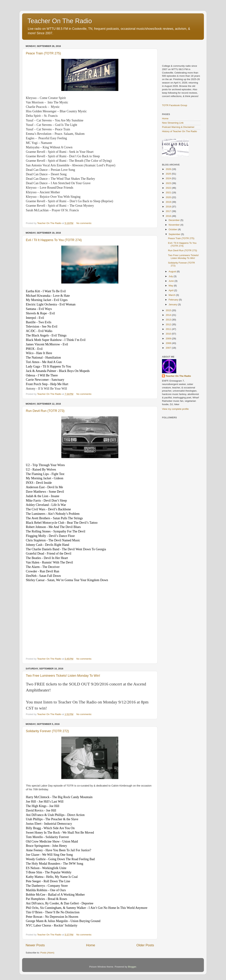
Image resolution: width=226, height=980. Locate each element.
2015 (169, 310)
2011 (169, 329)
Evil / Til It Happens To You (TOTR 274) (54, 240)
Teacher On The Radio (60, 21)
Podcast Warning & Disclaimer (178, 127)
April (171, 290)
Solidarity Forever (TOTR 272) (47, 731)
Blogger (132, 967)
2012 (169, 324)
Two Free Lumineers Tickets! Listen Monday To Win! (63, 676)
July (171, 276)
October (173, 229)
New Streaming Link (173, 123)
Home (91, 945)
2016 (169, 216)
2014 (169, 315)
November (174, 225)
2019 (169, 202)
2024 (169, 178)
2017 (169, 211)
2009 (169, 339)
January (173, 304)
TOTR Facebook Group (175, 105)
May (171, 286)
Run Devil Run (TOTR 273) (45, 411)
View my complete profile (175, 409)
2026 (169, 169)
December (174, 220)
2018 (169, 207)
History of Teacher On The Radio (179, 131)
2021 (169, 192)
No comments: (85, 223)
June (172, 281)
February (174, 300)
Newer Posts (35, 945)
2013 (169, 320)
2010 (169, 334)
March (172, 295)
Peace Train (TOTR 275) (43, 53)
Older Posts (145, 945)
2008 (169, 343)
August (173, 271)
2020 (169, 197)
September (175, 234)
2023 (169, 183)
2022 (169, 188)
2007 (169, 348)
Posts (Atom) (47, 953)
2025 (169, 174)
